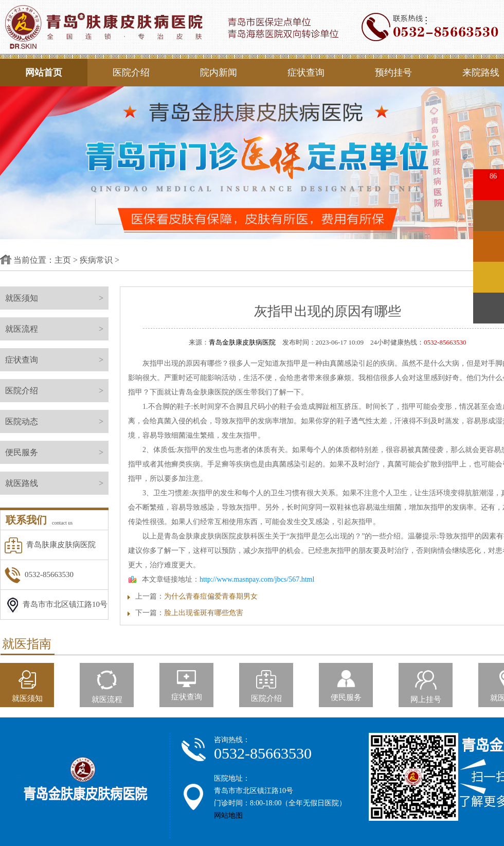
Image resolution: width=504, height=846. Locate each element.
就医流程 (57, 329)
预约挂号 (393, 73)
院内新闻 (219, 73)
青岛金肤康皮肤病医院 (242, 342)
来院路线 (481, 73)
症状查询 (306, 73)
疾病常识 (96, 260)
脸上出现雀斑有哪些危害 (204, 613)
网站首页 (44, 73)
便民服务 (57, 452)
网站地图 (228, 815)
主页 (63, 260)
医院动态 (57, 421)
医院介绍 (131, 73)
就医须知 (57, 298)
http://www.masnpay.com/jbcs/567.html (257, 579)
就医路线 (57, 483)
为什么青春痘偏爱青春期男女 (211, 596)
